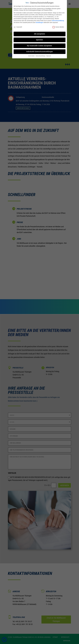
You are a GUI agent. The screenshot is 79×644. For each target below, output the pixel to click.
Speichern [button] (39, 39)
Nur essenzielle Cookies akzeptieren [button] (39, 44)
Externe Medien (58, 26)
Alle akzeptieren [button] (39, 33)
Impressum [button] (49, 55)
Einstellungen (39, 21)
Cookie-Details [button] (32, 55)
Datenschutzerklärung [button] (41, 55)
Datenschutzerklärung (58, 19)
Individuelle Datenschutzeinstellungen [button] (39, 50)
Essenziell (18, 26)
